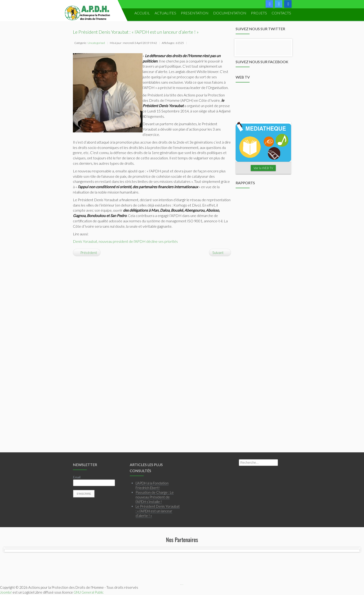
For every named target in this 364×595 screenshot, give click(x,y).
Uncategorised (96, 43)
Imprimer (191, 43)
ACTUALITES (165, 13)
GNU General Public (89, 592)
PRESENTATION (195, 13)
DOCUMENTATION (230, 13)
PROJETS (259, 13)
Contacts (281, 13)
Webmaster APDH (183, 585)
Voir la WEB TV (263, 168)
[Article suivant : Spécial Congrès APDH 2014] (220, 253)
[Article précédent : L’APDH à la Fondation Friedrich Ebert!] (87, 253)
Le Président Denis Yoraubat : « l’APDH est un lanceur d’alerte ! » (136, 32)
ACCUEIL (142, 13)
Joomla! (6, 592)
